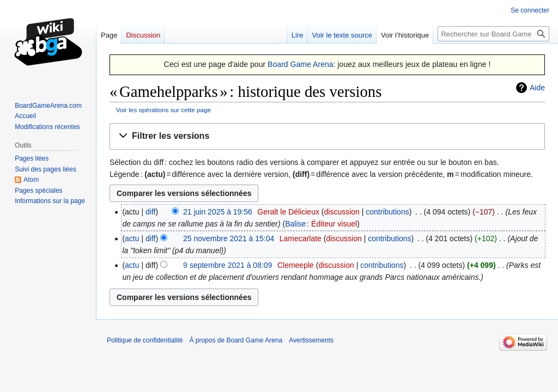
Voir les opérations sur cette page (163, 110)
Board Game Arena (301, 64)
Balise (295, 224)
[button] (327, 136)
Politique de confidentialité (145, 340)
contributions (387, 212)
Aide (537, 88)
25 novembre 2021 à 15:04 (229, 238)
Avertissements (311, 340)
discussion (342, 212)
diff (150, 212)
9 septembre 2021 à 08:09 (228, 265)
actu (132, 238)
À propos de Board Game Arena (236, 340)
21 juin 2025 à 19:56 (218, 212)
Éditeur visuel (334, 224)
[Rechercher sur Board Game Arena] (493, 34)
